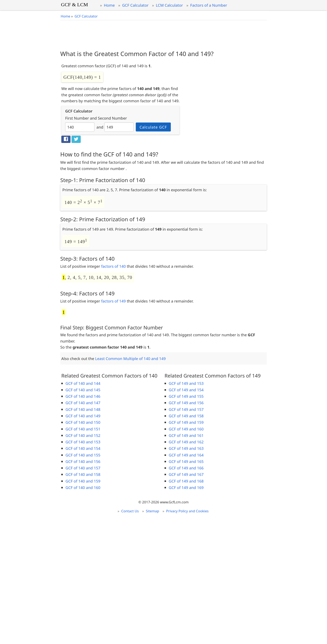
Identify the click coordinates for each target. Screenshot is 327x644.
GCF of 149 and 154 (186, 390)
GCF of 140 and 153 (83, 442)
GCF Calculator (135, 5)
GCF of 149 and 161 (186, 435)
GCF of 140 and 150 (83, 422)
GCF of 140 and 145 (83, 390)
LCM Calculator (169, 5)
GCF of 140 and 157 (83, 468)
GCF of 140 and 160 (83, 487)
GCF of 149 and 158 (186, 416)
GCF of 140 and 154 (83, 448)
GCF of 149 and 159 (186, 422)
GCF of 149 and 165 (186, 461)
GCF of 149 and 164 (186, 455)
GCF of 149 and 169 (186, 487)
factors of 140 (113, 266)
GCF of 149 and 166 (186, 468)
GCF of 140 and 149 (83, 416)
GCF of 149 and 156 (186, 403)
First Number (77, 118)
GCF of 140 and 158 (83, 474)
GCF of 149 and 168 (186, 481)
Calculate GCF (153, 127)
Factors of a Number (209, 5)
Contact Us (130, 511)
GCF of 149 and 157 (186, 409)
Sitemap (152, 511)
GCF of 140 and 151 (83, 429)
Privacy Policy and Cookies (187, 511)
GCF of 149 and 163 (186, 448)
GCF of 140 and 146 (83, 396)
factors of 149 (113, 301)
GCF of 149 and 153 (186, 383)
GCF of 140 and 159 (83, 481)
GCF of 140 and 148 (83, 409)
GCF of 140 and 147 (83, 403)
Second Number (112, 118)
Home (109, 5)
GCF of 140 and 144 (83, 383)
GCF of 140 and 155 (83, 455)
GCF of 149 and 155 (186, 396)
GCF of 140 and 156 (83, 461)
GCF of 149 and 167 (186, 474)
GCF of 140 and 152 (83, 435)
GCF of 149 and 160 (186, 429)
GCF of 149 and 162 (186, 442)
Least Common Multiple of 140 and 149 (130, 358)
